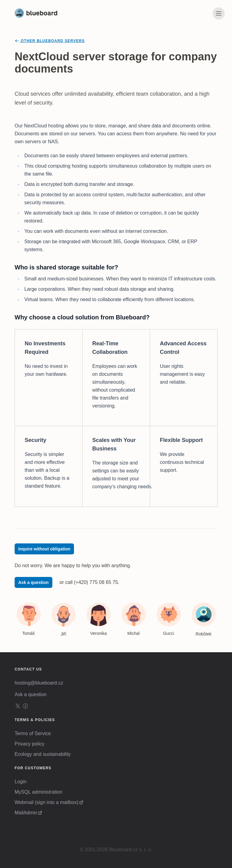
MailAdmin (26, 813)
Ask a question (33, 582)
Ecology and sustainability (43, 754)
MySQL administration (39, 792)
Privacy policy (30, 744)
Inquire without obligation (44, 549)
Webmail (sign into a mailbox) (47, 802)
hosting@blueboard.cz (39, 683)
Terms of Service (33, 733)
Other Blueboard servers (50, 41)
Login (21, 782)
